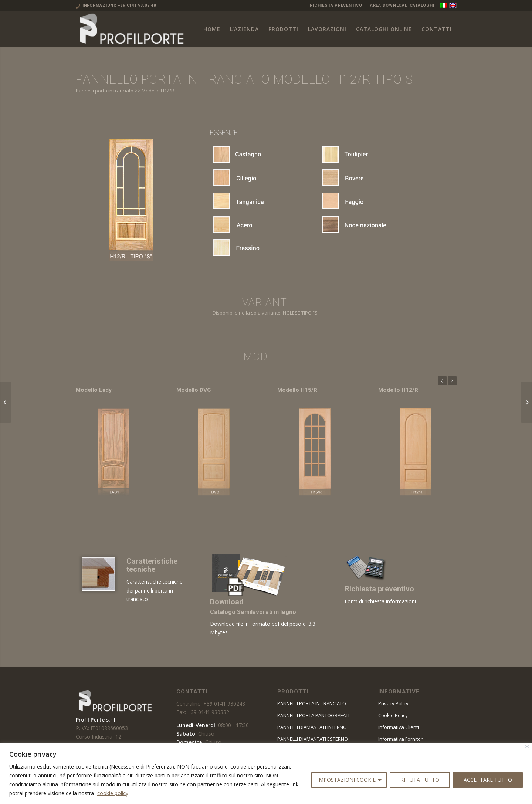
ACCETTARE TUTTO (488, 780)
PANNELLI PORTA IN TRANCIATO (312, 703)
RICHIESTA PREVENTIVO (336, 5)
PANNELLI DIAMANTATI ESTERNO (313, 739)
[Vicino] (527, 747)
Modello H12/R (398, 390)
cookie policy (113, 793)
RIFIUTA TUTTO (420, 780)
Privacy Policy (393, 703)
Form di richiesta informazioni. (381, 601)
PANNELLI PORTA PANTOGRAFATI (313, 715)
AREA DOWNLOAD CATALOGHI (402, 5)
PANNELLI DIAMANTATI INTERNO (312, 727)
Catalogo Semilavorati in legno (253, 612)
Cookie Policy (393, 715)
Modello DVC (194, 390)
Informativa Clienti (399, 727)
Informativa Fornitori (401, 739)
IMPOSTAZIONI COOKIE (346, 780)
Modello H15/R (297, 390)
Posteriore (452, 381)
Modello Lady (94, 390)
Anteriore (442, 381)
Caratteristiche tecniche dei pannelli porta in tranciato (155, 590)
